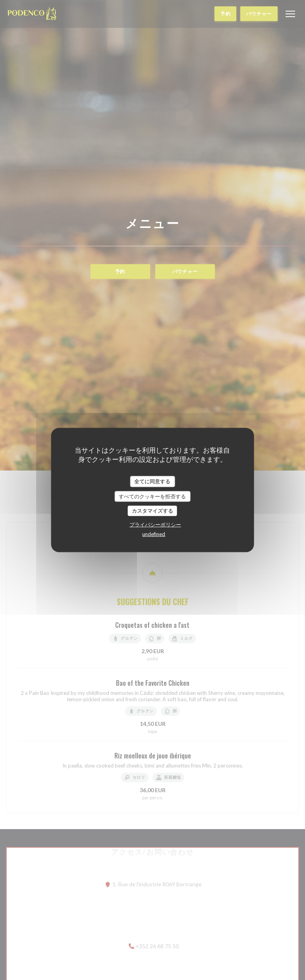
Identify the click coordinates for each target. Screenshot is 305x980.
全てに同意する (152, 481)
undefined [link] (154, 534)
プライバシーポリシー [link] (155, 524)
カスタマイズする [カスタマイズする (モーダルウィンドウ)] (152, 511)
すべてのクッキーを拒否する (152, 496)
